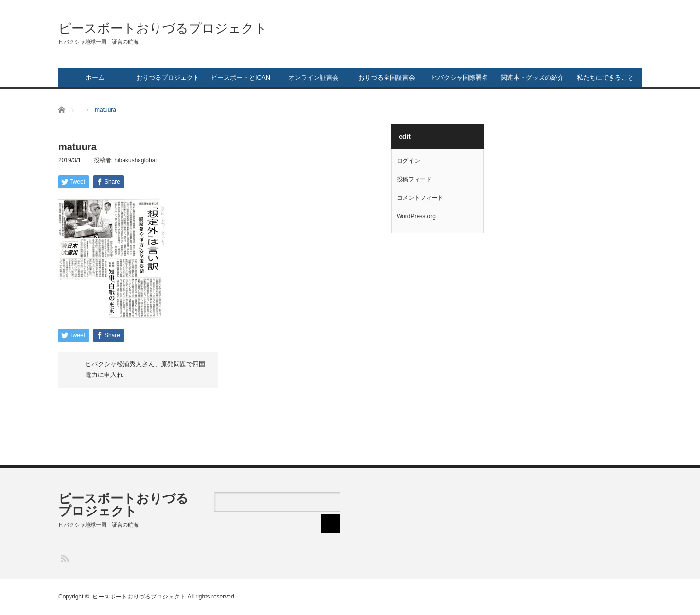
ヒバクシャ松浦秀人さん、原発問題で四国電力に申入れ (145, 369)
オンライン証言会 (314, 77)
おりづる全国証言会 (387, 77)
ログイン (408, 161)
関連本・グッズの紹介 (532, 77)
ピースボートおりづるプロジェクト (163, 28)
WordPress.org (416, 216)
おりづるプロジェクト (168, 77)
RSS (64, 558)
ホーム (95, 77)
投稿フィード (414, 179)
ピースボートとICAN (241, 77)
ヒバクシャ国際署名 (460, 77)
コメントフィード (420, 198)
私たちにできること (605, 77)
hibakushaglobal (135, 160)
